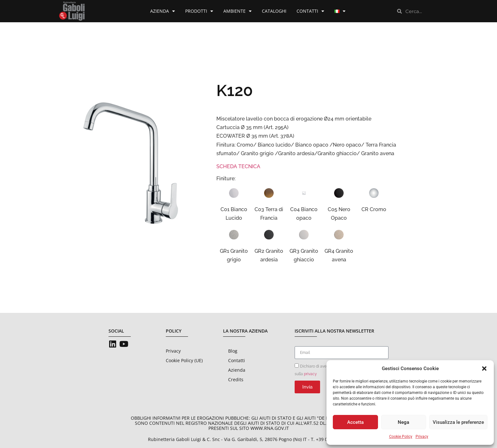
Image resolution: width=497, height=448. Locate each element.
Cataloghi (274, 11)
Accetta (355, 422)
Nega (403, 422)
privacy (310, 374)
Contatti (310, 11)
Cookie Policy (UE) (184, 360)
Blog (233, 351)
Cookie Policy (401, 437)
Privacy (422, 437)
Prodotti (199, 11)
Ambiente (238, 11)
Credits (236, 379)
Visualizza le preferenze (458, 422)
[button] (484, 369)
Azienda (163, 11)
